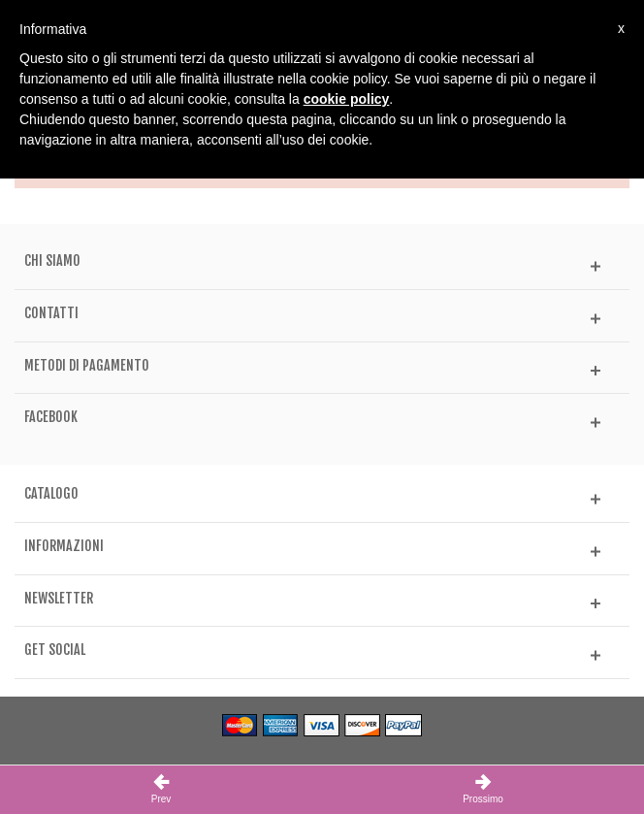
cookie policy (347, 99)
